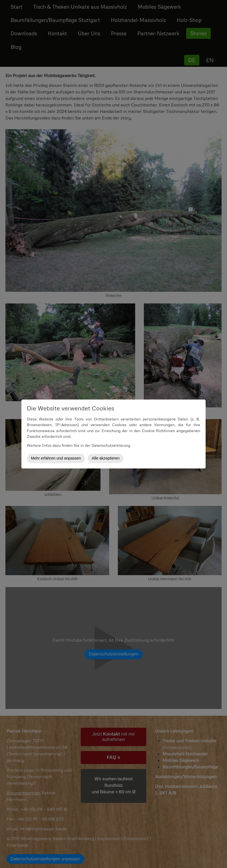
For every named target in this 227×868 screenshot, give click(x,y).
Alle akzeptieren (106, 458)
